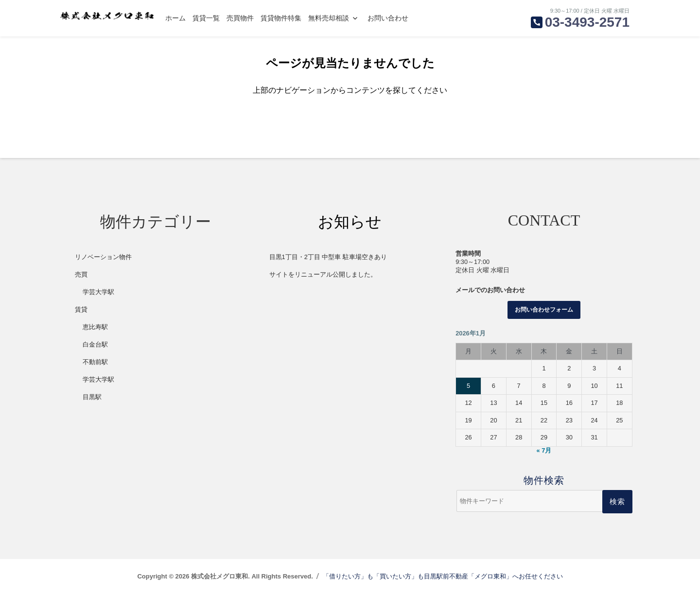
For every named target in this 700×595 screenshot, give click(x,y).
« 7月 (544, 450)
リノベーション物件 (103, 257)
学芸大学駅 (98, 292)
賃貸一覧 (206, 18)
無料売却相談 (329, 18)
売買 (81, 274)
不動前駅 (95, 362)
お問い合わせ (388, 18)
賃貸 (81, 309)
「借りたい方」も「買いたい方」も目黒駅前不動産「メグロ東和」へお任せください (443, 576)
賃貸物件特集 (281, 18)
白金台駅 (95, 344)
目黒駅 (92, 397)
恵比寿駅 (95, 327)
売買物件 (240, 18)
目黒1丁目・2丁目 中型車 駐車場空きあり (328, 257)
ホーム (175, 18)
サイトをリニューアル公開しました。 (323, 274)
